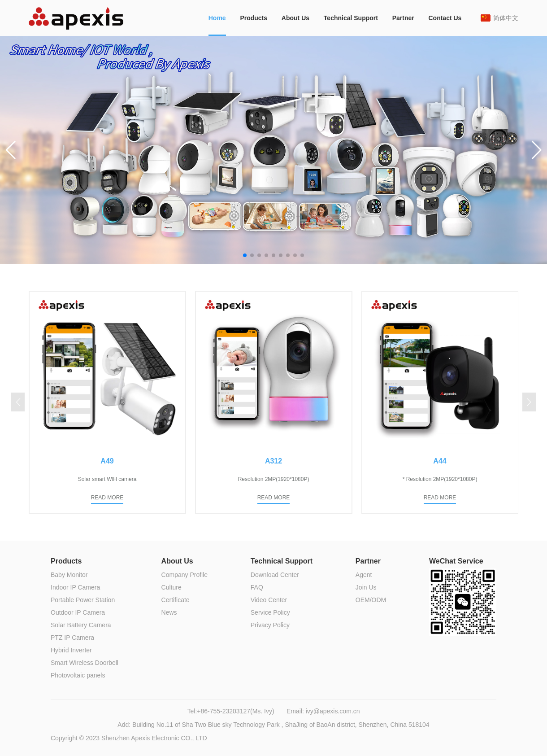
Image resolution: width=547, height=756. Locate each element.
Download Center (275, 575)
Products (254, 18)
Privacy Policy (270, 625)
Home (217, 18)
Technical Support (351, 18)
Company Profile (185, 575)
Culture (171, 587)
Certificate (176, 600)
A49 (107, 461)
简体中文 (506, 18)
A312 (273, 461)
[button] (11, 150)
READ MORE (107, 498)
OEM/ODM (371, 600)
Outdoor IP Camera (78, 612)
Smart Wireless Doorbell (85, 663)
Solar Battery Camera (81, 625)
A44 (440, 461)
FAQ (257, 587)
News (169, 612)
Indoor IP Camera (75, 587)
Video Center (269, 600)
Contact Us (445, 18)
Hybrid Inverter (71, 650)
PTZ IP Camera (72, 638)
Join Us (366, 587)
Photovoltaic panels (78, 675)
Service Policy (270, 612)
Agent (364, 575)
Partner (403, 18)
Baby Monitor (69, 575)
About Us (295, 18)
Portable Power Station (83, 600)
